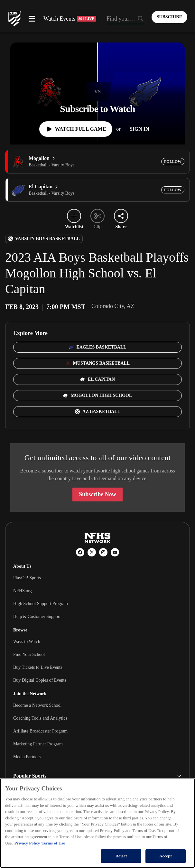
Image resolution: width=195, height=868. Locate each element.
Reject (121, 856)
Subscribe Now (97, 494)
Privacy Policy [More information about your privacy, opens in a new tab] (27, 843)
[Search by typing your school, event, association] (125, 19)
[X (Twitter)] (92, 552)
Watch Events (70, 19)
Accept (166, 856)
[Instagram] (103, 552)
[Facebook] (80, 552)
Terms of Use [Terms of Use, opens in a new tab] (53, 843)
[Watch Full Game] (76, 129)
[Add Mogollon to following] (173, 162)
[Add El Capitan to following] (173, 190)
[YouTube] (115, 552)
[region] (97, 823)
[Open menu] (32, 19)
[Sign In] (139, 129)
